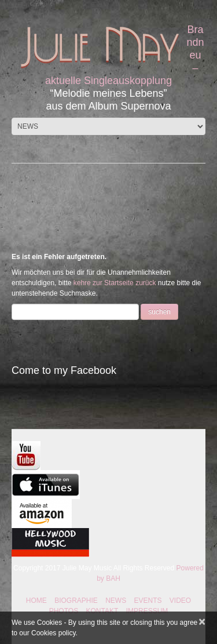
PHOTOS (64, 611)
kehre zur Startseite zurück (116, 283)
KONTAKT (102, 611)
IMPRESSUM (147, 611)
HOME (36, 601)
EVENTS (148, 601)
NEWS (116, 601)
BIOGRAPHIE (76, 601)
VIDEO (180, 601)
